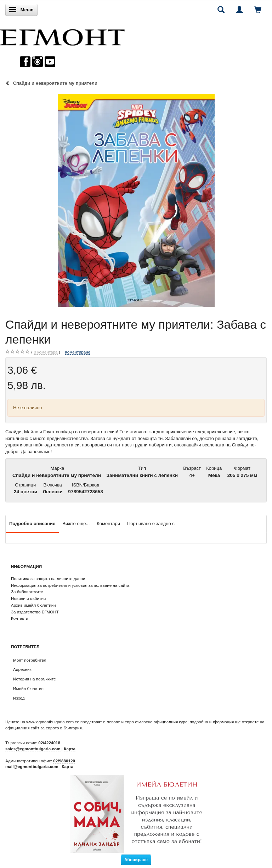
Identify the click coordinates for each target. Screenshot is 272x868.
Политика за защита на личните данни (48, 578)
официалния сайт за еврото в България (44, 728)
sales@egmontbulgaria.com (33, 749)
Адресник (22, 669)
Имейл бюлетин (28, 688)
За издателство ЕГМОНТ (35, 612)
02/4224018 (49, 743)
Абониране (136, 860)
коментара (46, 352)
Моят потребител (30, 660)
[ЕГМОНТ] (62, 36)
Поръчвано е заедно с (151, 524)
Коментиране (78, 352)
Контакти (20, 618)
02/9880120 (64, 761)
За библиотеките (27, 592)
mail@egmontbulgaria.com (32, 766)
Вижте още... (76, 524)
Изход (19, 698)
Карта (70, 749)
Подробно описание (32, 524)
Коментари (108, 524)
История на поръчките (35, 679)
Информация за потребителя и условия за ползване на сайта (70, 585)
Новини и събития (28, 598)
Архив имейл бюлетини (33, 605)
